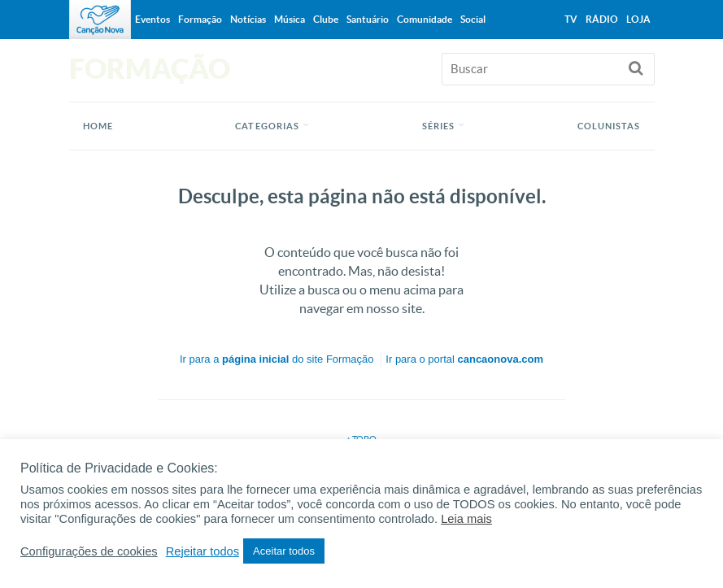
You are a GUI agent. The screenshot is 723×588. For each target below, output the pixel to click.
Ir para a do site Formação (277, 359)
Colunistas (609, 126)
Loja (638, 19)
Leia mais (466, 519)
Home (98, 126)
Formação (200, 19)
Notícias (248, 19)
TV (571, 19)
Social (473, 19)
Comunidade (425, 19)
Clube (326, 19)
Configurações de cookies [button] (89, 551)
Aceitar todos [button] (284, 551)
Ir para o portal (464, 359)
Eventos (152, 19)
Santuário (368, 19)
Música (290, 19)
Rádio (602, 19)
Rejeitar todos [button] (203, 551)
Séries (439, 126)
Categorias (267, 126)
